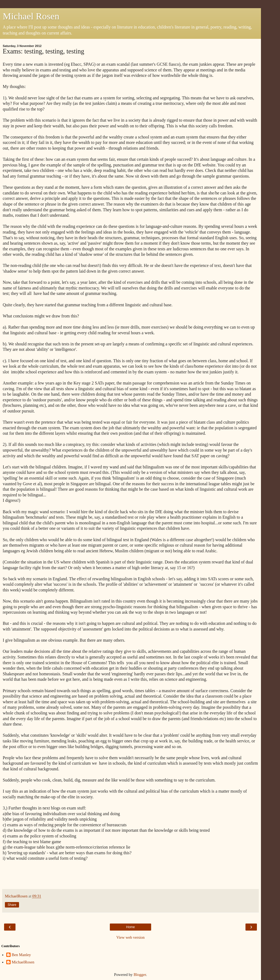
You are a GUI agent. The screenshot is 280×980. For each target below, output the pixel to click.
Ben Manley (21, 955)
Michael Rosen (31, 16)
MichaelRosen (23, 962)
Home (130, 927)
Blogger (140, 975)
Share (12, 905)
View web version (130, 937)
